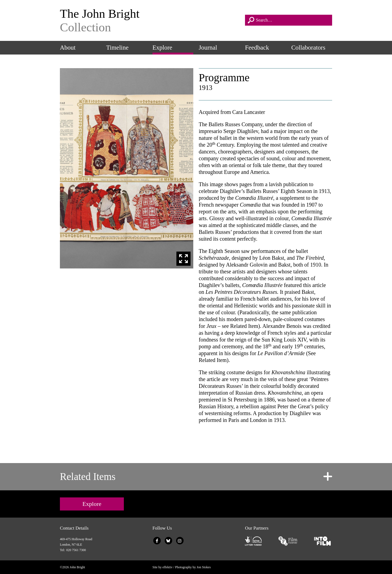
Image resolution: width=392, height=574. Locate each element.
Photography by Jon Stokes (193, 567)
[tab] (196, 477)
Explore (162, 48)
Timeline (117, 48)
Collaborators (308, 48)
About (68, 48)
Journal (208, 48)
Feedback (257, 48)
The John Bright (150, 20)
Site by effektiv (163, 567)
